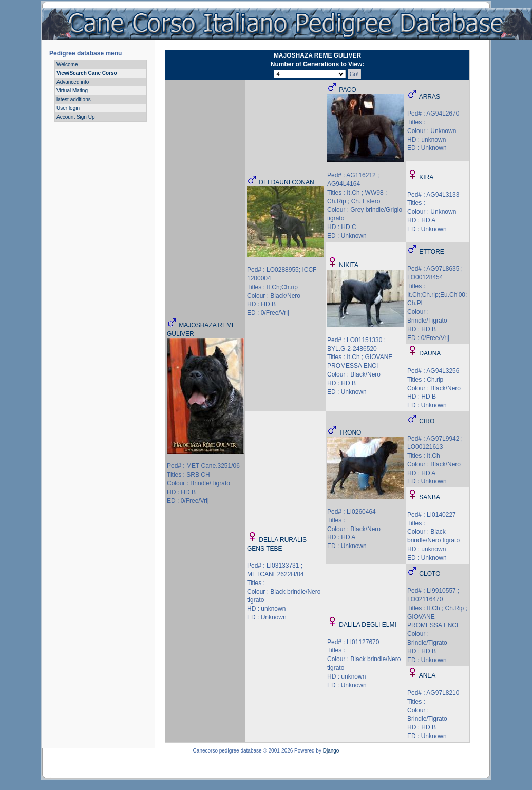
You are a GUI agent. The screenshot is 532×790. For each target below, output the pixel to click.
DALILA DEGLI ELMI (367, 625)
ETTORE (431, 252)
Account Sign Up (76, 117)
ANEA (427, 675)
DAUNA (430, 353)
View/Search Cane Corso (87, 73)
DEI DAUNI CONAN (286, 182)
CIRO (427, 421)
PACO (347, 90)
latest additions (74, 99)
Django (331, 751)
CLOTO (430, 574)
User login (68, 108)
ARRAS (430, 97)
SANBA (430, 497)
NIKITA (349, 265)
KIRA (426, 177)
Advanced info (73, 82)
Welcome (67, 64)
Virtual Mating (72, 91)
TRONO (350, 432)
